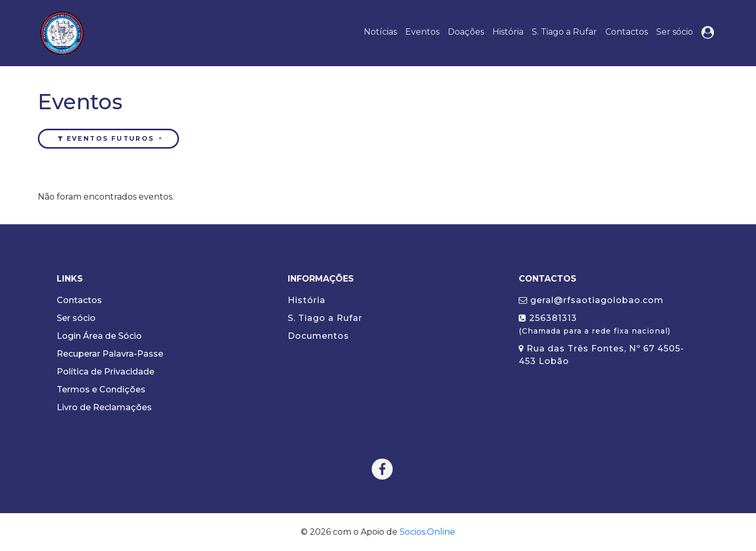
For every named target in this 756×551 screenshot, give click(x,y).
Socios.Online (427, 532)
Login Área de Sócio (99, 336)
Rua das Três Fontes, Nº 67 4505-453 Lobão (601, 355)
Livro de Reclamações (104, 407)
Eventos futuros (107, 138)
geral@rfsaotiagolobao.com (591, 300)
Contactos (627, 32)
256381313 (595, 324)
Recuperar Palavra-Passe (110, 354)
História (508, 32)
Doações (466, 32)
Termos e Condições (101, 389)
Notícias (380, 32)
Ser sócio (675, 32)
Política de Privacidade (106, 372)
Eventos (422, 32)
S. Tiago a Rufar (564, 32)
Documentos (318, 336)
